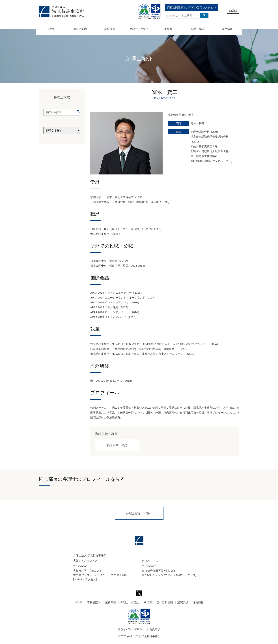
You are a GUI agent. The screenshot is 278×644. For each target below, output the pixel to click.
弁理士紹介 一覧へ (139, 514)
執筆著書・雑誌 (117, 446)
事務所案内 (94, 603)
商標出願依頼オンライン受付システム (190, 8)
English (233, 11)
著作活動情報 (165, 603)
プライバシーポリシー (131, 630)
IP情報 (148, 603)
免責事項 (155, 630)
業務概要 (110, 29)
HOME (51, 29)
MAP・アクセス (86, 580)
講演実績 (183, 603)
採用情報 (198, 603)
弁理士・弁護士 (139, 29)
